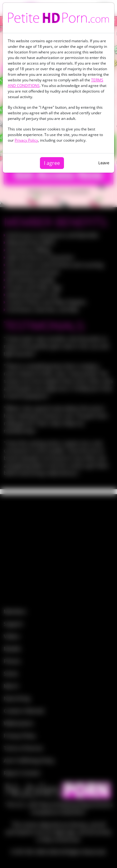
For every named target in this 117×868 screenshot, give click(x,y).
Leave (104, 163)
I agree (52, 163)
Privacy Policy (26, 140)
